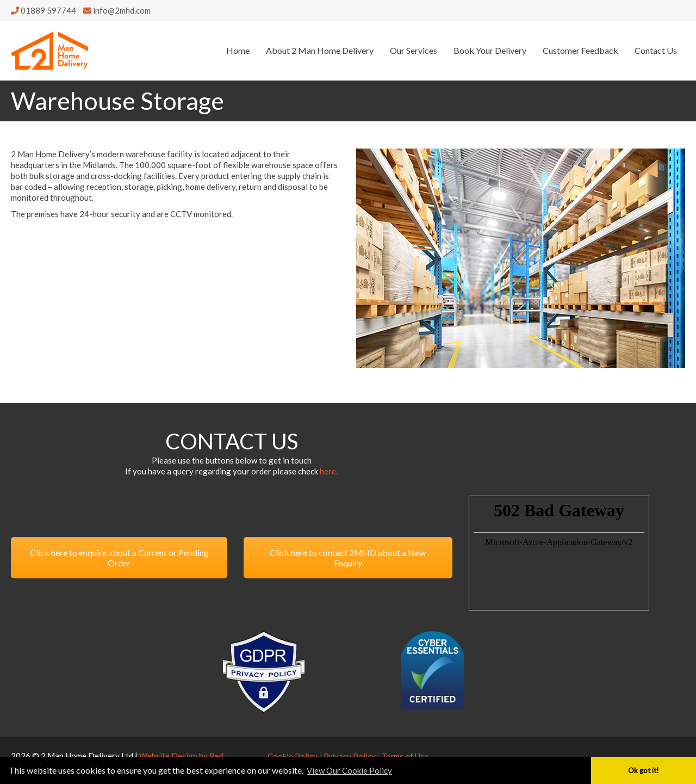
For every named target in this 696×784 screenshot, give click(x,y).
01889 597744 (44, 10)
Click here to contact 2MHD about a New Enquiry (348, 558)
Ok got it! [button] (644, 770)
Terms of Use (405, 756)
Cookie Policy (293, 756)
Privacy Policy (350, 756)
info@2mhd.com (117, 10)
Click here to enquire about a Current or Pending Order (119, 558)
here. (329, 471)
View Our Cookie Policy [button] (349, 770)
